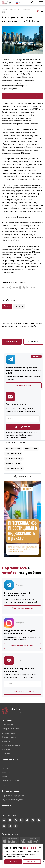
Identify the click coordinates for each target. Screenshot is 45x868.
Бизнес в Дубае (13, 464)
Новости (19, 306)
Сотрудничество (12, 791)
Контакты (6, 754)
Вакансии (6, 750)
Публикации (10, 760)
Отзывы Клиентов (10, 737)
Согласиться (13, 862)
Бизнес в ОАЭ (31, 449)
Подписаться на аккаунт (22, 646)
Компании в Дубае (14, 469)
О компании (7, 725)
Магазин (6, 806)
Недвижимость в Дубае (12, 800)
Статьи (7, 306)
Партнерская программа (13, 796)
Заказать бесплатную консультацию (23, 96)
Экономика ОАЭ (13, 449)
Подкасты (6, 785)
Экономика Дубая (14, 459)
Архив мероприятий (11, 745)
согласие (10, 435)
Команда (6, 741)
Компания (8, 720)
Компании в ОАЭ (13, 454)
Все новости (12, 342)
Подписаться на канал (22, 608)
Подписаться (24, 385)
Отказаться (32, 862)
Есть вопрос (33, 342)
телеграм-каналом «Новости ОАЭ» (20, 326)
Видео (5, 777)
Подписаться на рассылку (22, 692)
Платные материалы (11, 781)
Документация (9, 733)
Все (3, 764)
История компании (10, 729)
